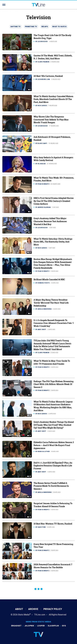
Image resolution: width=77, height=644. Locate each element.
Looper (41, 626)
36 (30, 110)
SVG (64, 626)
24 (30, 273)
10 (30, 151)
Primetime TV (31, 27)
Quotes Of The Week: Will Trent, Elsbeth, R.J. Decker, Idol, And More (53, 57)
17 (30, 334)
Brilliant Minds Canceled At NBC (49, 279)
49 (30, 476)
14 (30, 558)
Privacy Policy (53, 609)
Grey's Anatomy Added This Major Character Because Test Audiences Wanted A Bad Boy (50, 221)
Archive (33, 609)
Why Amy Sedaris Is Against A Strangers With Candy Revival (53, 159)
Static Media (24, 615)
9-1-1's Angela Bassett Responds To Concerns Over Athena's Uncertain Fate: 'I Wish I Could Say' (54, 323)
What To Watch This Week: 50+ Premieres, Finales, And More (54, 179)
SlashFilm (53, 626)
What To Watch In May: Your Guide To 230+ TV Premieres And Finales (52, 362)
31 (30, 436)
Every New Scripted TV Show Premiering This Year (53, 546)
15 (30, 517)
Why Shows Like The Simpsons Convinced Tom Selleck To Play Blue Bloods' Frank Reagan (51, 120)
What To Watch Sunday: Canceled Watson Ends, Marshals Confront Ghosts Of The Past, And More (53, 99)
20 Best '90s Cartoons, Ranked (48, 76)
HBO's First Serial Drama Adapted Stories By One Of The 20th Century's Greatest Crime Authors (54, 201)
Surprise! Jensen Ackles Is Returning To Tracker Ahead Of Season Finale (53, 505)
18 (30, 456)
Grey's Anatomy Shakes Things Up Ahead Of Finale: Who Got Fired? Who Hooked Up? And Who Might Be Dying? (54, 425)
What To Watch (59, 27)
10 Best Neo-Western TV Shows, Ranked (53, 524)
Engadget (16, 626)
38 (30, 415)
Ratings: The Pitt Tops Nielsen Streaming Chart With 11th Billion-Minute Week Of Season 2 (54, 384)
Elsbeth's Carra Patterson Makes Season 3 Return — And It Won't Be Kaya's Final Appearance (54, 445)
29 (30, 293)
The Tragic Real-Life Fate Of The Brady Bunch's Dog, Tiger (52, 37)
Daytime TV (16, 27)
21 (30, 253)
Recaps (45, 27)
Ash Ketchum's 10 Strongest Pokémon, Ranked (52, 138)
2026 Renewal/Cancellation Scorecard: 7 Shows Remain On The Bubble (53, 566)
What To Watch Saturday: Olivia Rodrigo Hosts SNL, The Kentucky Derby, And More (53, 242)
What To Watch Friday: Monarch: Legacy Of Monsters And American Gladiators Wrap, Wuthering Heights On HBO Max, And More (53, 406)
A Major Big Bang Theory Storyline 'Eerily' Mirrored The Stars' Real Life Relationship (51, 303)
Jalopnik (29, 626)
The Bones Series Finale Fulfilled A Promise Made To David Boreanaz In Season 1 (51, 486)
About (19, 609)
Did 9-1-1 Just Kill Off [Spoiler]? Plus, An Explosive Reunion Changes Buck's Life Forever (53, 466)
